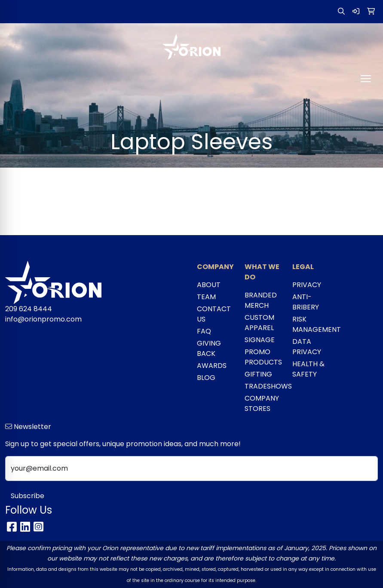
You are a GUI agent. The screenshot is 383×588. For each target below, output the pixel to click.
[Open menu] (366, 79)
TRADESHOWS (263, 386)
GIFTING (258, 374)
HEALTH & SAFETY (308, 369)
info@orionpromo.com (43, 319)
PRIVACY (307, 285)
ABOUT (209, 285)
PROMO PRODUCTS (263, 357)
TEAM (206, 297)
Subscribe (28, 496)
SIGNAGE (260, 340)
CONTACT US (214, 314)
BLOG (206, 378)
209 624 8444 (29, 309)
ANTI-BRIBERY (306, 302)
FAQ (204, 331)
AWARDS (212, 366)
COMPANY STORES (262, 403)
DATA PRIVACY (307, 347)
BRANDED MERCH (261, 300)
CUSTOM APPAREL (259, 323)
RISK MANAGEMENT (311, 324)
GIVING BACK (209, 348)
